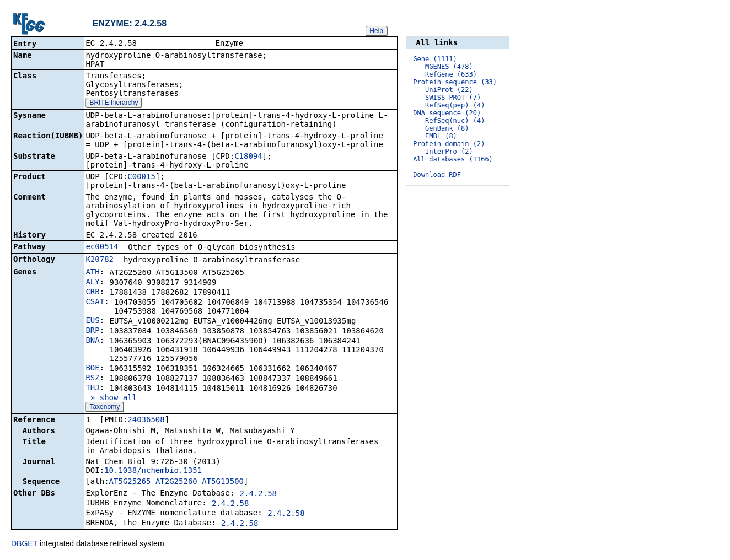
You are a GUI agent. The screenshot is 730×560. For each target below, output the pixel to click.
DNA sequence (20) (447, 113)
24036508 (146, 421)
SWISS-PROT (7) (453, 98)
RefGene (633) (451, 74)
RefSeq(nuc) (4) (455, 121)
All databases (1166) (453, 159)
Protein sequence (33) (455, 82)
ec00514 (102, 247)
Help (376, 31)
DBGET (24, 545)
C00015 (141, 177)
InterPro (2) (449, 152)
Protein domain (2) (449, 144)
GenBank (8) (447, 128)
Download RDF (437, 175)
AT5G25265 (130, 482)
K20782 (100, 260)
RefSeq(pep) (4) (455, 105)
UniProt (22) (449, 90)
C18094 (248, 157)
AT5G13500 (223, 482)
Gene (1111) (435, 59)
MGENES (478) (449, 67)
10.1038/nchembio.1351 (153, 471)
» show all (111, 399)
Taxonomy (104, 408)
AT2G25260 (176, 482)
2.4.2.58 (258, 494)
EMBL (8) (441, 136)
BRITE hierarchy (114, 104)
